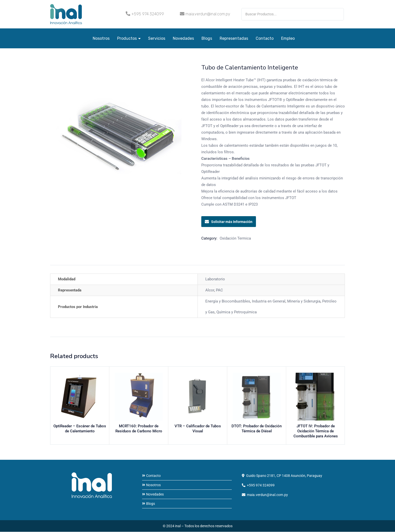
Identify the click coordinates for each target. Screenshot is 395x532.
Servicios (157, 38)
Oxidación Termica (235, 238)
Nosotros (101, 38)
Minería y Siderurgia (304, 301)
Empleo (288, 38)
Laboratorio (215, 279)
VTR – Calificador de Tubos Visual (198, 427)
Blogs (207, 38)
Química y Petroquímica (237, 312)
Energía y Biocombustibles (228, 301)
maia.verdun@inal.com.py (208, 14)
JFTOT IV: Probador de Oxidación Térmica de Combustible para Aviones (316, 432)
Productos (129, 38)
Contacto (265, 38)
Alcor (210, 290)
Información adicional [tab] (70, 260)
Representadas (234, 38)
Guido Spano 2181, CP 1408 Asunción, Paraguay (284, 476)
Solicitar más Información (229, 222)
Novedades (183, 38)
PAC (219, 290)
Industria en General (269, 301)
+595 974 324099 (148, 14)
